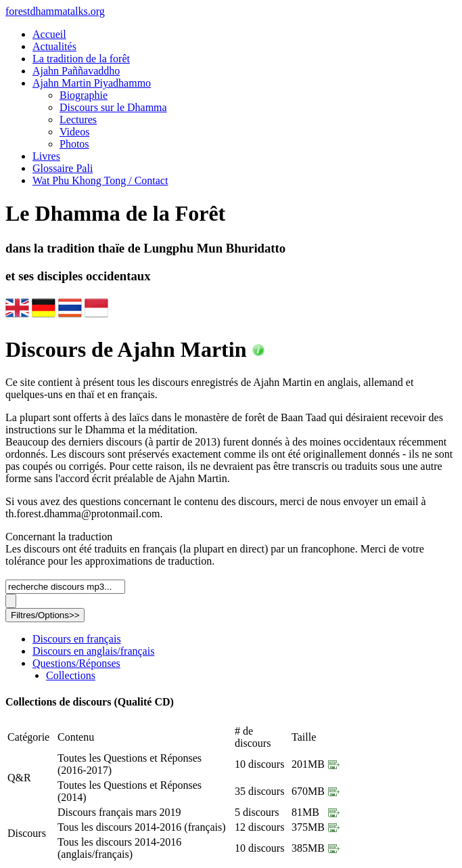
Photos (74, 144)
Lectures (78, 120)
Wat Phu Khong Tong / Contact (100, 180)
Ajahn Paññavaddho (76, 71)
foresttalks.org (55, 11)
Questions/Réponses (76, 663)
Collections (71, 675)
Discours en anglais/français (93, 651)
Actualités (54, 46)
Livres (46, 156)
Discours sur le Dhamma (113, 107)
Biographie (84, 95)
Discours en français (77, 639)
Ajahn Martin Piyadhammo (92, 83)
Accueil (49, 34)
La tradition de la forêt (81, 59)
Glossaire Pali (63, 168)
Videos (74, 132)
